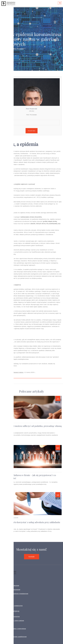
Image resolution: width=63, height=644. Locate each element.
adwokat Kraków (18, 372)
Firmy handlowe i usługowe (10, 585)
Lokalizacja (7, 119)
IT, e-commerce (6, 602)
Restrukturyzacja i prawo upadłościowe (14, 637)
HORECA (4, 598)
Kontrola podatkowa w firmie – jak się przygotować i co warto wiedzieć (29, 477)
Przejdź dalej (32, 131)
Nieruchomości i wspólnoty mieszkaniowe (15, 594)
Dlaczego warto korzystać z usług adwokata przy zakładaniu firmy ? (31, 524)
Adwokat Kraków (7, 641)
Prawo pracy (5, 633)
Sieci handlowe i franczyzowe (11, 590)
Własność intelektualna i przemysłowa (14, 629)
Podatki (4, 625)
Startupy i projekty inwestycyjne (12, 606)
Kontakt (32, 557)
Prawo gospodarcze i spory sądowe (13, 621)
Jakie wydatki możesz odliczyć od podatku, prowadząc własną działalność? (31, 427)
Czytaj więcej (6, 441)
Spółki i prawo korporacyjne (10, 616)
